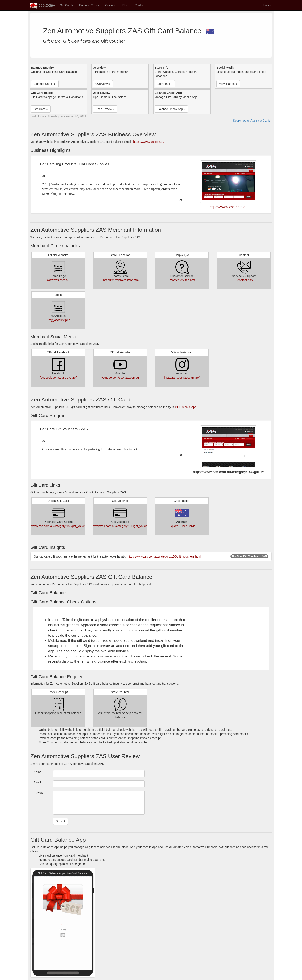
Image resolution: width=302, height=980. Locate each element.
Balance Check (89, 5)
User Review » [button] (105, 109)
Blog (125, 5)
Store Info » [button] (165, 84)
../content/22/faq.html (182, 280)
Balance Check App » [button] (171, 109)
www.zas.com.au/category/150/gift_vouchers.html (64, 526)
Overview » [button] (103, 84)
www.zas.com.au (58, 280)
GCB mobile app (186, 407)
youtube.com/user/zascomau (120, 378)
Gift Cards (66, 5)
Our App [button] (111, 5)
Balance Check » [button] (45, 84)
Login (267, 5)
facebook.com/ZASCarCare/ (58, 378)
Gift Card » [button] (41, 109)
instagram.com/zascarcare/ (182, 378)
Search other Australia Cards (252, 121)
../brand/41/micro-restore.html (120, 280)
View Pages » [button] (228, 84)
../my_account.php (58, 320)
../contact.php (244, 280)
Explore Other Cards (182, 526)
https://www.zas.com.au (149, 142)
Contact (140, 5)
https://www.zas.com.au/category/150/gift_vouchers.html (164, 556)
